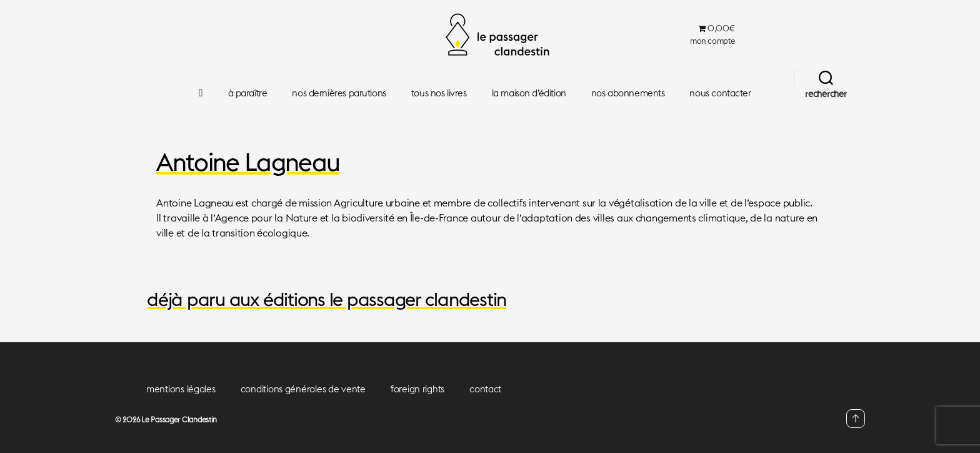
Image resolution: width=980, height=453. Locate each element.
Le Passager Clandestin (179, 420)
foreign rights (417, 389)
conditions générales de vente (303, 389)
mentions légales (181, 389)
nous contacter (720, 93)
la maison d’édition (529, 93)
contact (485, 389)
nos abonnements (628, 93)
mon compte (712, 41)
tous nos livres (439, 93)
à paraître (248, 93)
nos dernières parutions (339, 93)
